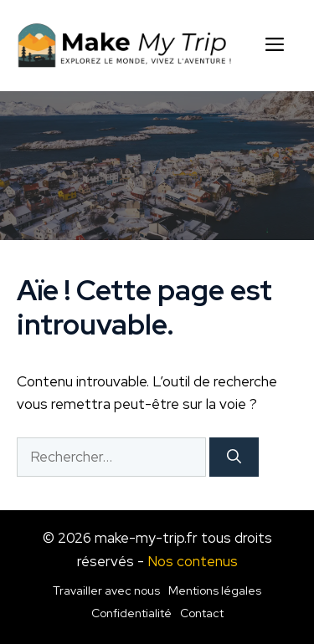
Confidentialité (131, 613)
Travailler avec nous (106, 590)
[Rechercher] (234, 457)
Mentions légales (215, 590)
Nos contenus (193, 561)
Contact (202, 613)
